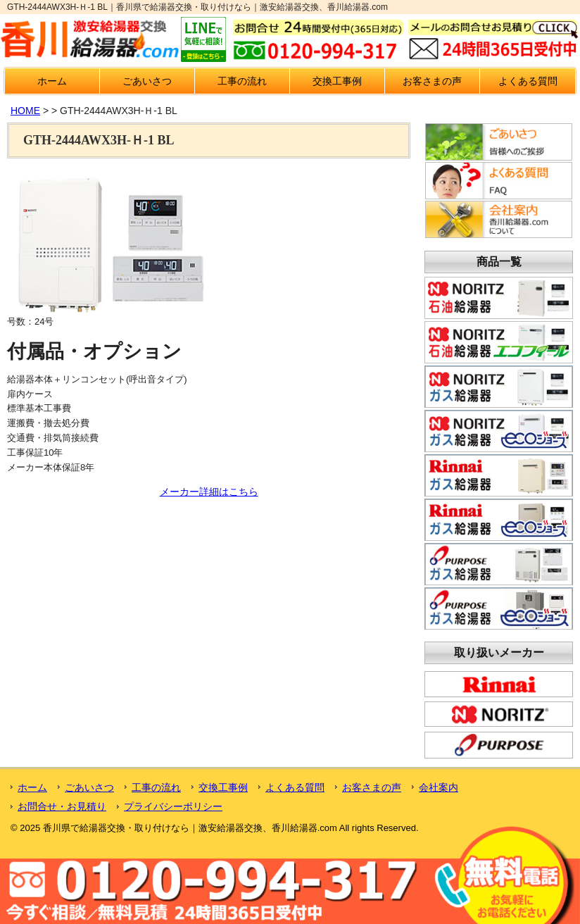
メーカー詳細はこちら (209, 492)
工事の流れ (242, 81)
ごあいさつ (147, 81)
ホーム (52, 81)
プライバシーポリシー (173, 806)
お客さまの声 (432, 81)
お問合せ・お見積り (62, 806)
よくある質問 (528, 81)
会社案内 (439, 787)
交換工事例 (337, 81)
